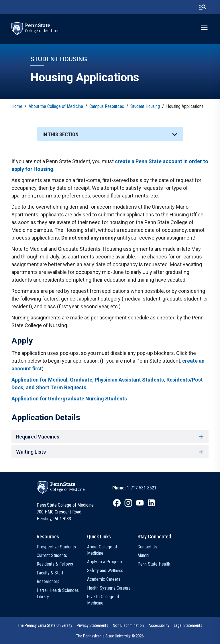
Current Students (52, 555)
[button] (110, 134)
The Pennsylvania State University (45, 625)
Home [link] (17, 106)
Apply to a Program (105, 562)
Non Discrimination (128, 625)
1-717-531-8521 (142, 488)
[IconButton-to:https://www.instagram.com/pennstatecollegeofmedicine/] (128, 503)
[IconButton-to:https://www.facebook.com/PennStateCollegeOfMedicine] (117, 503)
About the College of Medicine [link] (56, 106)
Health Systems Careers (109, 588)
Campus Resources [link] (107, 106)
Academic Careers (104, 579)
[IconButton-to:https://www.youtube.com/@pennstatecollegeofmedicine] (140, 503)
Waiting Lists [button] (110, 452)
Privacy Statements (93, 625)
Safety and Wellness (105, 571)
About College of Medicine (102, 550)
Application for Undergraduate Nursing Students (69, 399)
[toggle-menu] (204, 28)
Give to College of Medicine (103, 600)
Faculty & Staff (50, 573)
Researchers (48, 581)
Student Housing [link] (145, 106)
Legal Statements (188, 625)
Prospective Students (56, 547)
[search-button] (203, 7)
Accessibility (159, 625)
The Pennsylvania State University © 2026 (110, 636)
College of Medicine (42, 31)
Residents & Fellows (55, 564)
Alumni (143, 555)
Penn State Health (154, 564)
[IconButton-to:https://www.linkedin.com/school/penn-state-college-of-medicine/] (151, 503)
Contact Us (147, 547)
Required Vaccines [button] (110, 437)
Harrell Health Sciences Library (58, 593)
